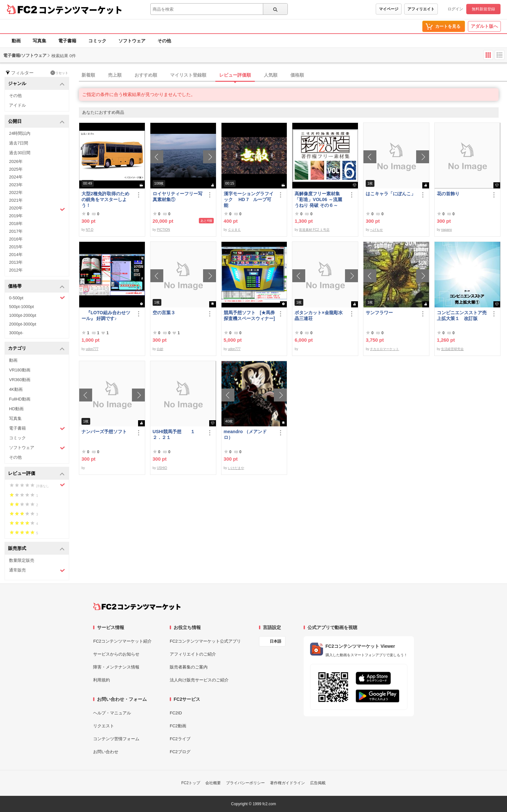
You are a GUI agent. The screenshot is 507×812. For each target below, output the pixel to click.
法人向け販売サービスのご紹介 (199, 680)
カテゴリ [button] (36, 349)
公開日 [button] (36, 122)
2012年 (16, 270)
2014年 (16, 255)
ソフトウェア (132, 41)
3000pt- (16, 333)
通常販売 (37, 570)
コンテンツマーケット (81, 10)
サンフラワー (379, 313)
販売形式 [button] (36, 549)
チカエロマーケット (384, 349)
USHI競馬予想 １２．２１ (174, 434)
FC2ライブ (180, 739)
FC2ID (176, 713)
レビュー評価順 (235, 75)
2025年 (16, 169)
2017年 (16, 231)
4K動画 (16, 389)
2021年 (16, 200)
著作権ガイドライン (287, 783)
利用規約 (102, 680)
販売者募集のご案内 (189, 667)
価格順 (297, 75)
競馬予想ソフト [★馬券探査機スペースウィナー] (249, 315)
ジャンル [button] (36, 84)
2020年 (37, 209)
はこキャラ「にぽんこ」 (391, 194)
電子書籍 (67, 41)
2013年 (16, 262)
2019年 (16, 216)
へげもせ (376, 230)
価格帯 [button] (36, 287)
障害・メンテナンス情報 (116, 667)
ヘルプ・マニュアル (112, 713)
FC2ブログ (180, 752)
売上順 (115, 75)
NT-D (89, 230)
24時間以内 (20, 133)
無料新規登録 (483, 9)
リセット (59, 73)
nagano (446, 230)
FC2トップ (191, 783)
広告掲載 (318, 783)
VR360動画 (20, 380)
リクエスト (104, 726)
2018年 (16, 224)
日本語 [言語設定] (275, 641)
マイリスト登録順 (188, 75)
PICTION (163, 230)
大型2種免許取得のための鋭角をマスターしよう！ (105, 199)
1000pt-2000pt (23, 315)
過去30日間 (20, 153)
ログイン (455, 9)
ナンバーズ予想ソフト (104, 432)
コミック (97, 41)
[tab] (293, 75)
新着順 (88, 75)
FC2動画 (178, 726)
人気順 (271, 75)
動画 (16, 41)
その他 (164, 41)
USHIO (162, 468)
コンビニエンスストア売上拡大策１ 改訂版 (462, 315)
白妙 (160, 349)
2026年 (16, 161)
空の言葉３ (164, 313)
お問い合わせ (106, 752)
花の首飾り (448, 194)
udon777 (92, 349)
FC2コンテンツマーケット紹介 (122, 641)
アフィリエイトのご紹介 (193, 654)
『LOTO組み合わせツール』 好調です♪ (106, 315)
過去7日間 (19, 143)
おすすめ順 (146, 75)
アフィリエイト (421, 9)
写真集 (39, 41)
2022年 (16, 192)
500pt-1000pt (22, 307)
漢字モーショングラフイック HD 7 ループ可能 (249, 199)
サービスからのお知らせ (116, 654)
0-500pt (37, 298)
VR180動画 (20, 370)
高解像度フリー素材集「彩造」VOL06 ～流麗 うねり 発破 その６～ (318, 199)
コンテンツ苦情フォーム (116, 739)
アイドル (17, 105)
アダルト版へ (484, 26)
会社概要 (213, 783)
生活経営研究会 (452, 349)
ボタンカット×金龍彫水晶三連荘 (318, 315)
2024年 (16, 177)
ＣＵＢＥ (234, 230)
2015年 (16, 247)
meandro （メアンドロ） (245, 434)
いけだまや (236, 468)
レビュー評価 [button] (36, 474)
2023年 (16, 185)
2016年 (16, 239)
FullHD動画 (20, 399)
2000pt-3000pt (23, 324)
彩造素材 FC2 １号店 (314, 230)
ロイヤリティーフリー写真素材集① (178, 197)
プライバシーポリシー (245, 783)
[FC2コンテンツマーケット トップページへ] (137, 606)
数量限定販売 (22, 560)
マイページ (389, 9)
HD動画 (16, 409)
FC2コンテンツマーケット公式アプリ (205, 641)
